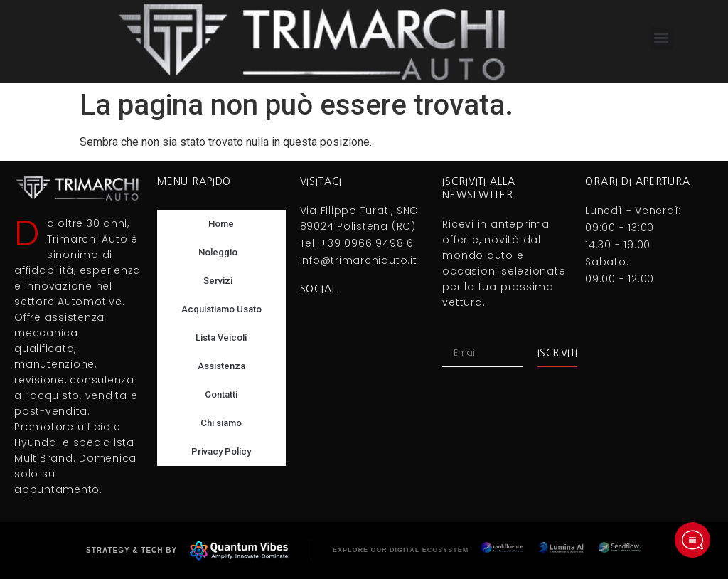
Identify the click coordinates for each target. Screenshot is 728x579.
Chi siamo (221, 423)
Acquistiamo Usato (221, 309)
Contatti (221, 394)
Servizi (221, 281)
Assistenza (221, 366)
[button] (662, 38)
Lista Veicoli (221, 338)
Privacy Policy (221, 451)
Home (221, 224)
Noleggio (221, 253)
